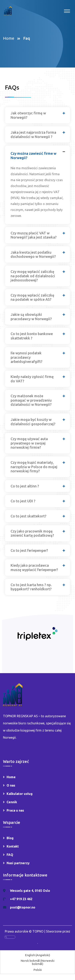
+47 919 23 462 (21, 899)
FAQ (10, 855)
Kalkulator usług (20, 794)
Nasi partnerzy (18, 863)
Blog (10, 838)
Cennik (12, 802)
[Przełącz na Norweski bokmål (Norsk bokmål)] (37, 962)
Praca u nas (15, 810)
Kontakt (13, 846)
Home (10, 38)
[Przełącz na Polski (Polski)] (38, 970)
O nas (11, 785)
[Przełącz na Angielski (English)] (37, 955)
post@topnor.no (23, 907)
